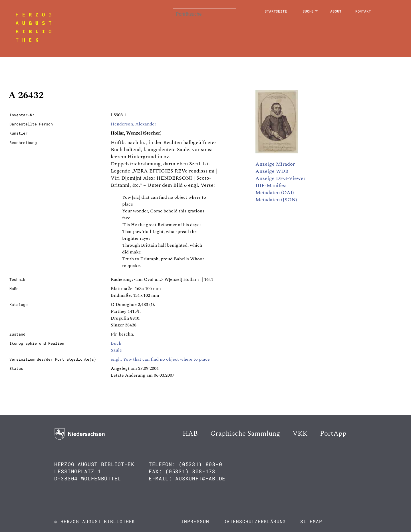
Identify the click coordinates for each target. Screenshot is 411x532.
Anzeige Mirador (275, 164)
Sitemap (311, 521)
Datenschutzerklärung (255, 521)
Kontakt (363, 11)
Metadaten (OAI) (275, 193)
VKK (300, 434)
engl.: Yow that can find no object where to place (160, 359)
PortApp (333, 434)
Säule (116, 350)
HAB (190, 434)
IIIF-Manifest (271, 185)
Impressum (195, 521)
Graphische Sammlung (245, 434)
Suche (308, 11)
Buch (116, 343)
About (336, 11)
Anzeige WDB (272, 171)
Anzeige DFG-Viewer (280, 178)
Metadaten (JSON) (276, 200)
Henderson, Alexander (133, 124)
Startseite (276, 11)
